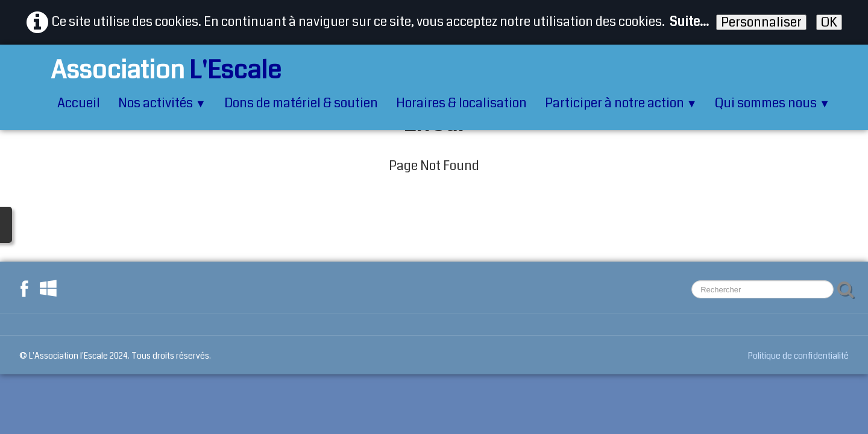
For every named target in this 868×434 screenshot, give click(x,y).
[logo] (151, 70)
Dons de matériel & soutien (301, 103)
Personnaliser (761, 22)
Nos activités (162, 103)
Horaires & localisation (461, 103)
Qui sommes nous (772, 103)
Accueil (79, 103)
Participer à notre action (621, 103)
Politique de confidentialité (798, 356)
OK (829, 22)
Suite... (689, 22)
